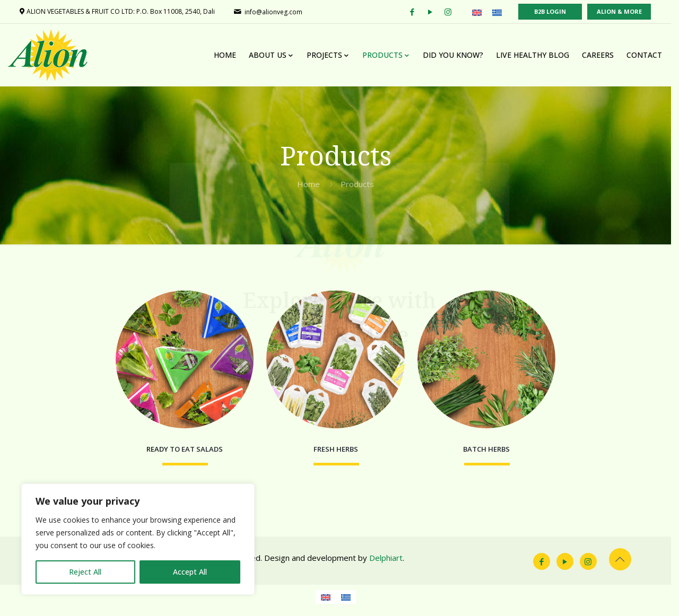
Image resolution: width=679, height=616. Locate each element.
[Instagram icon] (596, 569)
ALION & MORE (627, 11)
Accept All (190, 572)
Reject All (85, 572)
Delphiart (386, 566)
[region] (138, 539)
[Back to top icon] (628, 567)
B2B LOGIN (558, 11)
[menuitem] (485, 12)
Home (313, 184)
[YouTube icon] (572, 569)
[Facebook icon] (549, 569)
